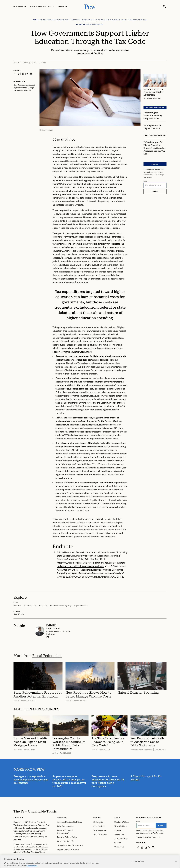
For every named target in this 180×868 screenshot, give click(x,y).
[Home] (35, 811)
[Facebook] (138, 847)
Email (145, 181)
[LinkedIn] (146, 847)
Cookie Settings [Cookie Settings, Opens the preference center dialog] (138, 864)
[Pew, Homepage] (90, 6)
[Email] (155, 185)
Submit (155, 192)
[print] (31, 74)
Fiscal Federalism (47, 656)
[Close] (176, 864)
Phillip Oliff (51, 625)
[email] (48, 637)
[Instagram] (142, 847)
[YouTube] (153, 847)
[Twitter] (149, 847)
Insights (97, 818)
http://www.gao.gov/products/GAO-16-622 (103, 577)
